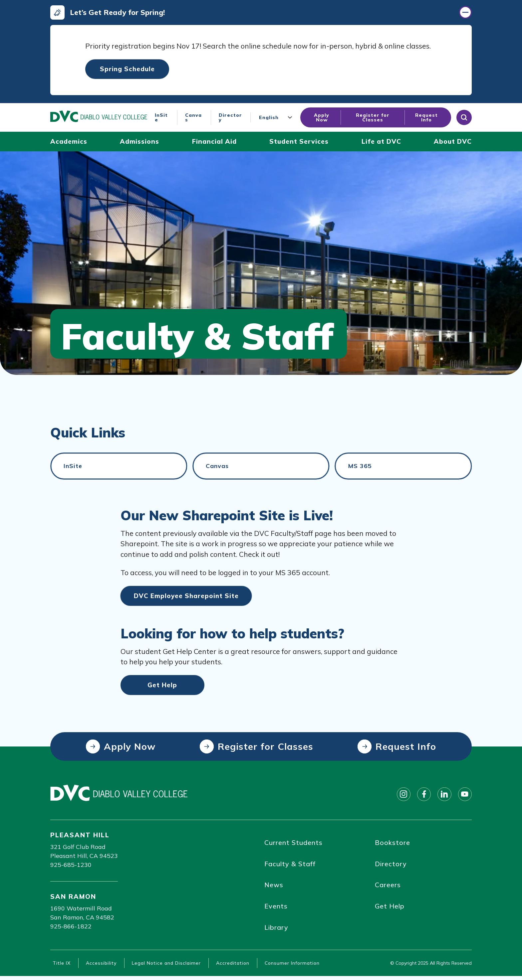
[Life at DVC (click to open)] (381, 143)
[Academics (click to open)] (69, 143)
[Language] (277, 119)
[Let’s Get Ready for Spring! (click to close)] (261, 13)
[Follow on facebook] (422, 796)
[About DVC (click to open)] (453, 143)
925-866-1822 (71, 928)
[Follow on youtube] (464, 796)
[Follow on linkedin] (443, 796)
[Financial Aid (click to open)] (214, 143)
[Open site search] (464, 119)
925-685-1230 (71, 866)
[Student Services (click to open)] (299, 143)
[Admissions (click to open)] (139, 143)
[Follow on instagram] (400, 796)
